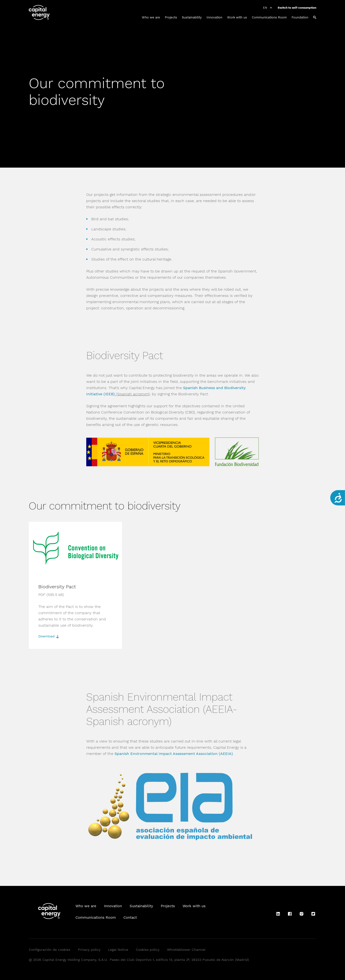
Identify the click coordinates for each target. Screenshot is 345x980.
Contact (130, 918)
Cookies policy (148, 950)
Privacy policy (89, 950)
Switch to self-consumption (297, 8)
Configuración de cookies (49, 950)
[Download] (75, 585)
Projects (171, 17)
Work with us (237, 17)
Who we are (151, 17)
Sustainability (192, 17)
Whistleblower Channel (186, 950)
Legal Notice (118, 950)
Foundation (300, 17)
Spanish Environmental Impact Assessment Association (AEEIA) (174, 754)
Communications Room (269, 17)
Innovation (214, 17)
